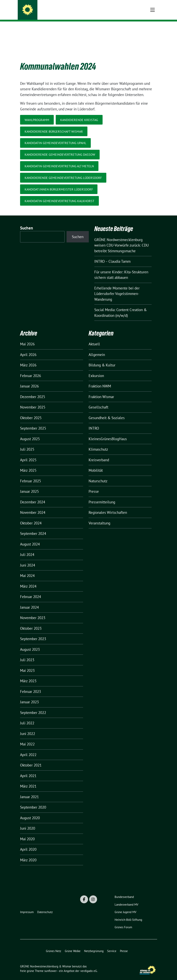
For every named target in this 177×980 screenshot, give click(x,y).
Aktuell (94, 338)
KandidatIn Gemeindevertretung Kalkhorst (59, 195)
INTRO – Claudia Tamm (112, 255)
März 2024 (28, 580)
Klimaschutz (98, 443)
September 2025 (33, 422)
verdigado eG (89, 965)
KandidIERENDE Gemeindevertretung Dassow (60, 148)
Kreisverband (99, 454)
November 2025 (33, 401)
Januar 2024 (29, 601)
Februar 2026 (31, 370)
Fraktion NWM (100, 380)
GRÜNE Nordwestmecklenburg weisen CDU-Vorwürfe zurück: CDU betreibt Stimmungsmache (121, 239)
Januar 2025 (29, 485)
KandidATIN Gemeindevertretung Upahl (55, 137)
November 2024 (33, 506)
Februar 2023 (31, 685)
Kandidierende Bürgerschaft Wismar (54, 125)
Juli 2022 (27, 717)
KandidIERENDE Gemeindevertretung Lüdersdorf (63, 172)
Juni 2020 (28, 822)
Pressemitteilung (102, 496)
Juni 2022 (28, 728)
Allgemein (97, 349)
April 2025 (28, 454)
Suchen (27, 222)
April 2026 (28, 349)
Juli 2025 (27, 443)
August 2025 (30, 433)
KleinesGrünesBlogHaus (108, 433)
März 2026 (28, 359)
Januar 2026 (29, 380)
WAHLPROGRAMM (37, 114)
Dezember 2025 (33, 391)
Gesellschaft (98, 401)
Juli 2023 (27, 654)
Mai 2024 (27, 570)
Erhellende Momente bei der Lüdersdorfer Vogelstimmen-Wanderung (117, 288)
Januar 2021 (29, 791)
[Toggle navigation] (152, 28)
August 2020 (30, 812)
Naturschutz (98, 475)
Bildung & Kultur (102, 359)
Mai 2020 (27, 833)
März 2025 (28, 464)
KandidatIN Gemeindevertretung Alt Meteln (59, 160)
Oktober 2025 (31, 412)
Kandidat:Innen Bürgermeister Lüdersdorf (59, 183)
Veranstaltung (99, 517)
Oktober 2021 (31, 759)
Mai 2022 (27, 738)
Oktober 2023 (31, 622)
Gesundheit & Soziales (107, 412)
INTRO (94, 422)
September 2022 (33, 706)
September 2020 (33, 801)
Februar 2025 (31, 475)
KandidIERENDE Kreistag (79, 114)
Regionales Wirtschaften (108, 506)
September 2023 (33, 633)
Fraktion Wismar (101, 391)
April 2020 (28, 843)
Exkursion (96, 370)
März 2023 (28, 675)
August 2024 (30, 538)
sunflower (51, 965)
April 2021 (28, 770)
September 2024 (33, 527)
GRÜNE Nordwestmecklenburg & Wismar (77, 11)
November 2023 (33, 612)
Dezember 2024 (33, 496)
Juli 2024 (27, 548)
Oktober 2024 (31, 517)
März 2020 (28, 854)
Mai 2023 (27, 664)
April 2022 (28, 749)
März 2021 (28, 780)
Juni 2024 (28, 559)
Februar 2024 (31, 591)
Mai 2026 (27, 338)
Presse (94, 485)
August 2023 (30, 643)
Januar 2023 (29, 696)
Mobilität (96, 464)
